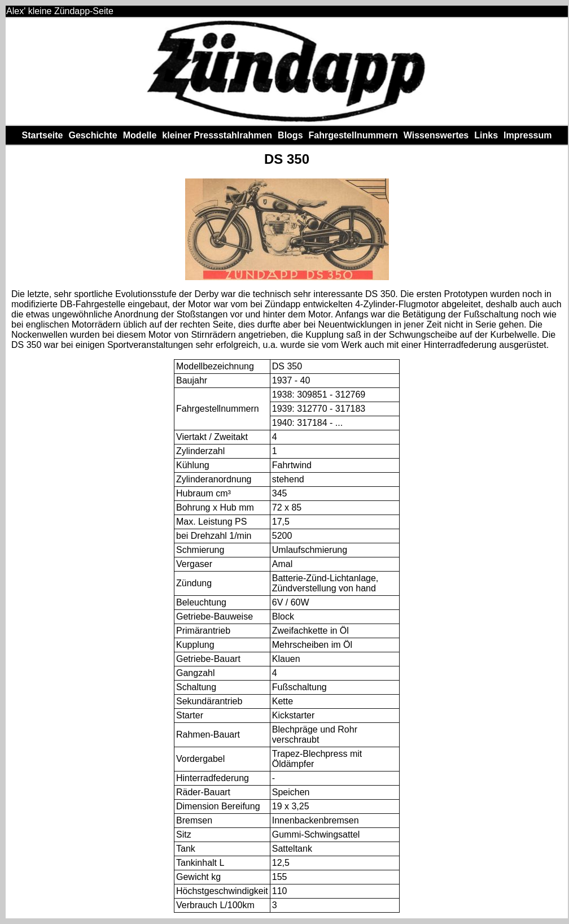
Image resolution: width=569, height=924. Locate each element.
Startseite (43, 135)
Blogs (290, 135)
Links (486, 135)
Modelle (140, 135)
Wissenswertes (436, 135)
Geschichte (93, 135)
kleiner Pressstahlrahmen (217, 135)
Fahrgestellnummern (353, 135)
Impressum (528, 135)
